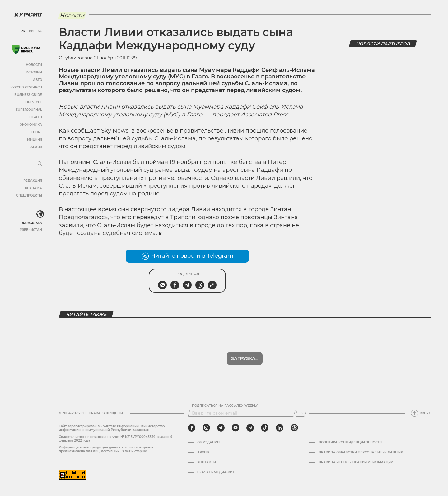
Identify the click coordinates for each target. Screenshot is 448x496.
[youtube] (236, 428)
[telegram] (250, 428)
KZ (40, 31)
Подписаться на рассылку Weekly (225, 406)
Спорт (36, 132)
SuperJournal (29, 110)
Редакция (33, 181)
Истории (34, 72)
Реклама (33, 188)
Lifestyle (34, 102)
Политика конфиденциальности (350, 442)
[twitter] (221, 428)
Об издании (208, 442)
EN (31, 31)
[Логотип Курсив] (28, 15)
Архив (36, 147)
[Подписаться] (301, 413)
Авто (37, 80)
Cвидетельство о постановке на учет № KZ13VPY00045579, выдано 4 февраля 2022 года (116, 439)
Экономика (31, 125)
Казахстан (32, 223)
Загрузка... (245, 358)
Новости (34, 65)
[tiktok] (265, 428)
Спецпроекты (29, 196)
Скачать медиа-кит (216, 472)
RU (23, 31)
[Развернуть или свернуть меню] (40, 164)
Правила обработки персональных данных (361, 452)
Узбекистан (31, 230)
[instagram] (206, 428)
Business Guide (28, 95)
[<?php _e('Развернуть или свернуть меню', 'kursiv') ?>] (40, 214)
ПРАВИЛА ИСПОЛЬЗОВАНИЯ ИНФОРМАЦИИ (356, 462)
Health (36, 117)
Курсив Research (26, 87)
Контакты (207, 462)
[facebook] (192, 428)
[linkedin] (280, 428)
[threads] (294, 428)
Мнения (35, 140)
